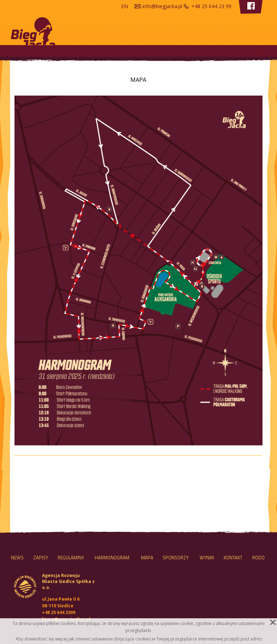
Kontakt (233, 558)
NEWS (17, 558)
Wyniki (207, 558)
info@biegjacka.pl (162, 6)
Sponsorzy (176, 558)
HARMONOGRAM (112, 558)
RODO (258, 558)
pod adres (251, 639)
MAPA (147, 558)
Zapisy (41, 558)
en (125, 6)
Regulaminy (71, 558)
